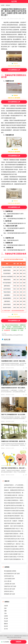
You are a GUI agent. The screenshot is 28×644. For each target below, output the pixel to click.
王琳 (5, 613)
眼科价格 (19, 637)
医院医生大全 (7, 636)
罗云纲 (6, 618)
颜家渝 (6, 624)
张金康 (6, 621)
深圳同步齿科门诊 (9, 576)
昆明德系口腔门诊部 (9, 594)
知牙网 (14, 1)
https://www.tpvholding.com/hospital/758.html (12, 335)
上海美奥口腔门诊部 (9, 584)
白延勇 (6, 606)
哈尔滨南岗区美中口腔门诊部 (12, 574)
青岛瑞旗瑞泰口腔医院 (10, 571)
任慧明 (6, 616)
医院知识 (8, 5)
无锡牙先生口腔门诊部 (10, 586)
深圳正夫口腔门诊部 (9, 589)
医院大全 (2, 636)
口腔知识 (12, 637)
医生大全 (11, 636)
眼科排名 (15, 637)
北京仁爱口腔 (8, 581)
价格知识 (21, 636)
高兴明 (6, 626)
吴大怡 (6, 629)
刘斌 (5, 608)
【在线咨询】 (7, 330)
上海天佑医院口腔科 (9, 579)
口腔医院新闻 (16, 636)
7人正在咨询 (5, 642)
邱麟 (5, 611)
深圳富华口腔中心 (9, 591)
